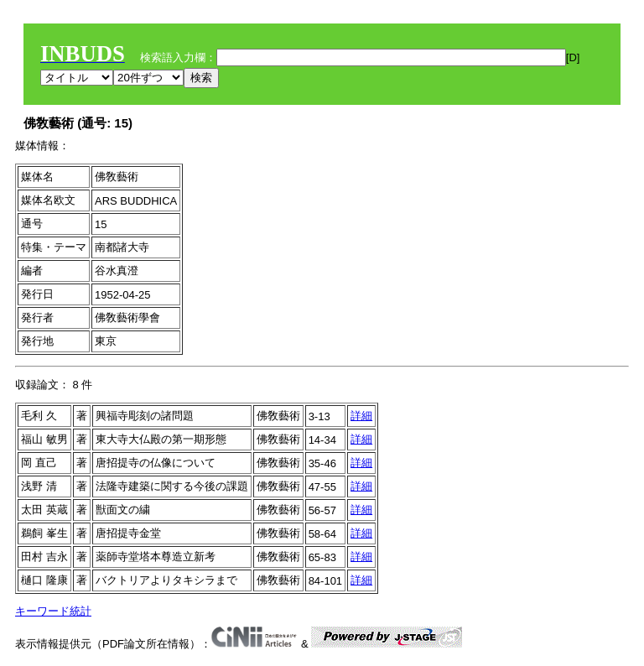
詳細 (361, 416)
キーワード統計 (53, 611)
